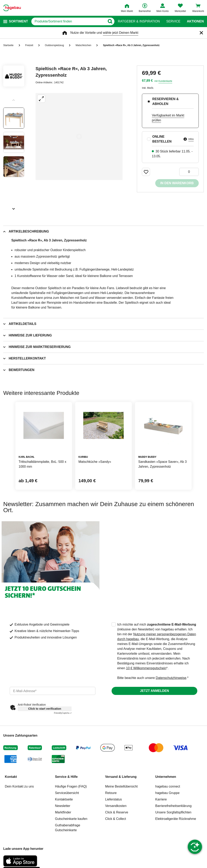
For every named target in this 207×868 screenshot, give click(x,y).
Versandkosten (116, 806)
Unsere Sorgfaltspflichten (173, 812)
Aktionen (195, 21)
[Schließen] (201, 33)
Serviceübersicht (67, 793)
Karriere (161, 799)
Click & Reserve (117, 812)
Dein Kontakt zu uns (19, 786)
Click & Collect (116, 819)
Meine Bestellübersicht (121, 786)
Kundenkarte (165, 81)
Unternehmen (166, 777)
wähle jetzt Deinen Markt (121, 33)
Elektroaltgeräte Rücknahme (176, 819)
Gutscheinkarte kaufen (71, 819)
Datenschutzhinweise (171, 678)
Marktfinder (63, 812)
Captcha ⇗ (63, 713)
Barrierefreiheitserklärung (173, 806)
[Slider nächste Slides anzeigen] (14, 207)
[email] (53, 691)
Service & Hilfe (66, 777)
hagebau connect (168, 786)
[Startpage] (12, 8)
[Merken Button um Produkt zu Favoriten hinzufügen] (146, 172)
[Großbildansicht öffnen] (79, 136)
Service (173, 21)
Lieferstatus (114, 799)
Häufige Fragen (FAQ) (71, 786)
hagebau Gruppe (167, 793)
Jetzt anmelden (154, 691)
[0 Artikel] (189, 172)
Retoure (111, 793)
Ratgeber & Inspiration (139, 21)
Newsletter (63, 806)
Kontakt (11, 777)
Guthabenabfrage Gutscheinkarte (68, 828)
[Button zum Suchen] (110, 21)
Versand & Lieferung (121, 777)
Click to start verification (45, 709)
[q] (68, 21)
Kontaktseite (64, 799)
